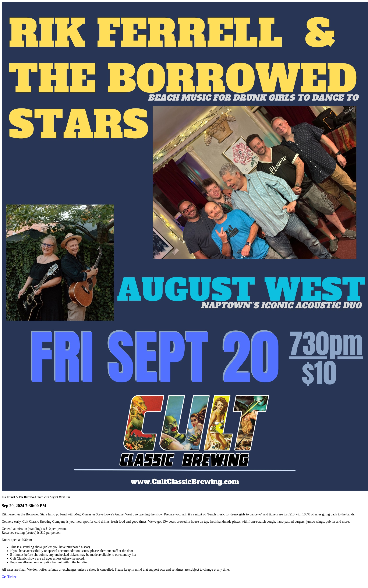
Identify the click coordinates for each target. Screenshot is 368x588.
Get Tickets (9, 577)
